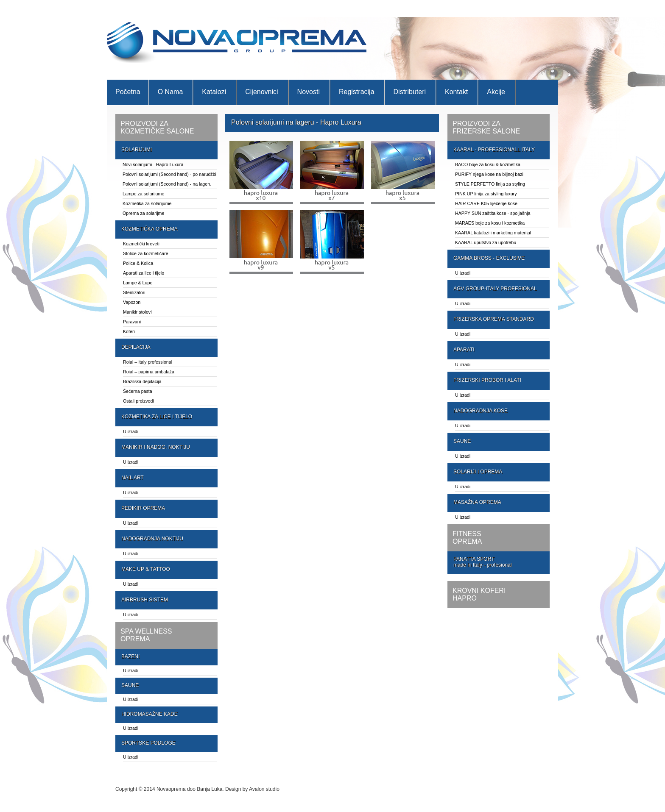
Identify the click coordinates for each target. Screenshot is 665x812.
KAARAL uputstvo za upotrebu (486, 242)
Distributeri (410, 92)
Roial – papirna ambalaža (149, 372)
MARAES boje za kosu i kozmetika (490, 223)
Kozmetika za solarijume (147, 203)
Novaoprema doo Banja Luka (189, 789)
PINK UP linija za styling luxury (486, 194)
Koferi (129, 331)
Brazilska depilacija (142, 381)
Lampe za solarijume (143, 194)
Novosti (309, 92)
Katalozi (214, 92)
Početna (128, 92)
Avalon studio (264, 789)
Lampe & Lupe (138, 283)
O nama (170, 92)
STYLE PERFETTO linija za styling (490, 184)
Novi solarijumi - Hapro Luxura (153, 164)
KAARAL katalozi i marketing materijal (493, 233)
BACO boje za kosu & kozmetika (488, 164)
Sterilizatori (134, 292)
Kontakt (456, 92)
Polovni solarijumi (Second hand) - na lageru (167, 184)
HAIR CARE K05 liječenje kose (486, 203)
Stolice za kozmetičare (146, 253)
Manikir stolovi (137, 312)
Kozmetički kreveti (141, 244)
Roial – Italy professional (148, 362)
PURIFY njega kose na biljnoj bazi (489, 174)
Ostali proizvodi (138, 401)
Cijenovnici (261, 92)
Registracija (357, 92)
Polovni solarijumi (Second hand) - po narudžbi (169, 174)
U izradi (131, 431)
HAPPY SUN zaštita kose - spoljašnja (493, 213)
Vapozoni (132, 302)
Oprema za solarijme (143, 213)
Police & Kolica (138, 263)
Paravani (132, 322)
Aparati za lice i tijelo (144, 273)
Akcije (496, 92)
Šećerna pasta (138, 391)
